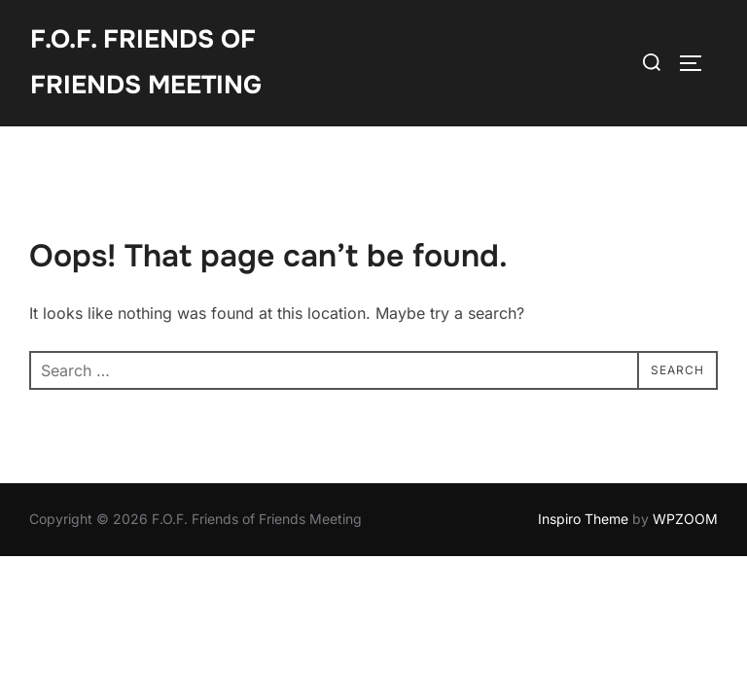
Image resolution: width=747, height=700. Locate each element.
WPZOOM (685, 519)
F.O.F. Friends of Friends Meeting (146, 62)
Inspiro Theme (583, 519)
